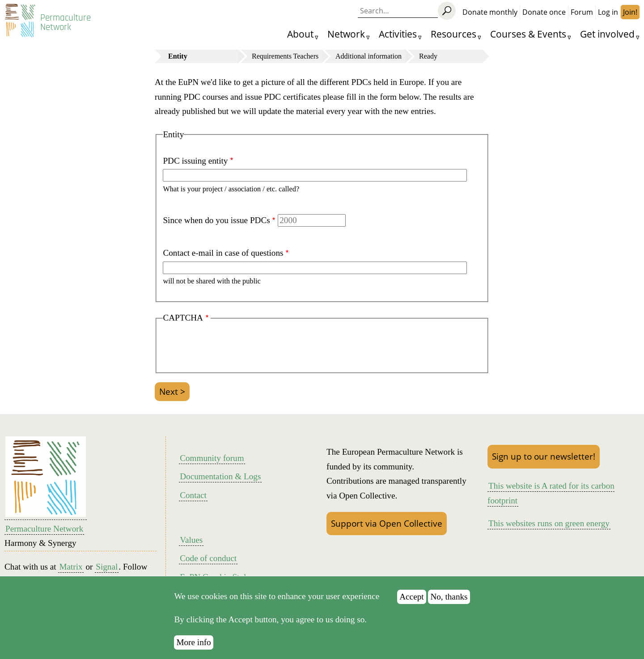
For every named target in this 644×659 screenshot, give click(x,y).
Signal (107, 567)
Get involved (607, 34)
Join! (630, 12)
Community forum (212, 458)
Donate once (544, 12)
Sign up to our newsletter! (544, 456)
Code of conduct (208, 558)
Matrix (71, 567)
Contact (193, 495)
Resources (453, 34)
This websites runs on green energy (549, 523)
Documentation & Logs (220, 476)
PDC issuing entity (195, 161)
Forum (582, 12)
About (300, 34)
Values (191, 540)
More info (193, 647)
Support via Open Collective (387, 523)
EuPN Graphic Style (215, 577)
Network (346, 34)
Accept (411, 601)
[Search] (447, 11)
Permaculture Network (66, 22)
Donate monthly (490, 12)
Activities (398, 34)
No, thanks (449, 601)
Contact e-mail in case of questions (223, 253)
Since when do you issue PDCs (216, 220)
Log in (608, 12)
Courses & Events (528, 34)
